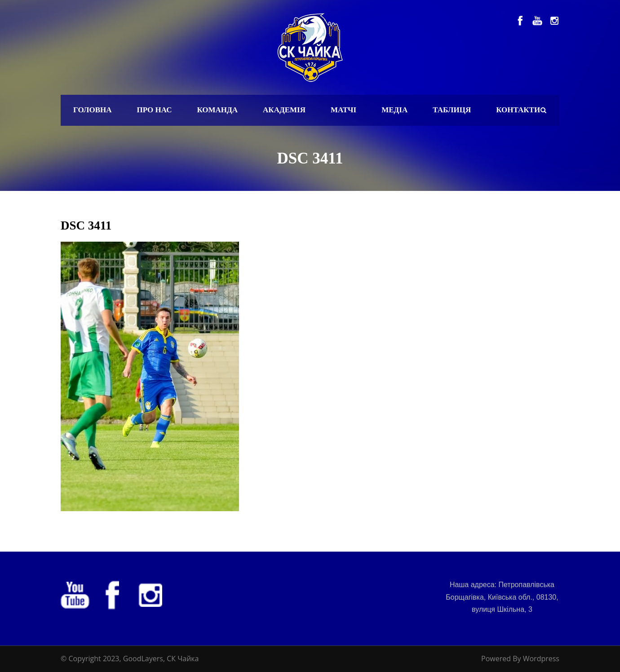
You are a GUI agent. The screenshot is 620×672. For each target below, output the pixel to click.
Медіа (394, 110)
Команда (217, 110)
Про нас (155, 110)
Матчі (343, 110)
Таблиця (452, 110)
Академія (284, 110)
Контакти (518, 110)
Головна (93, 110)
